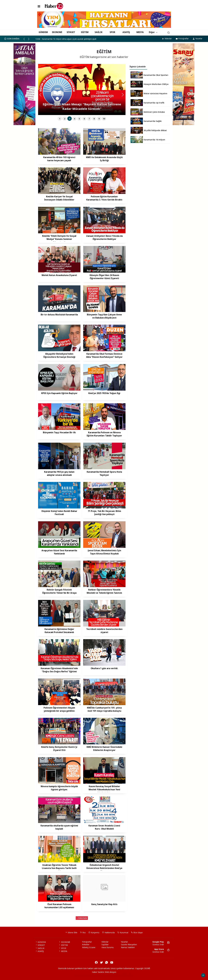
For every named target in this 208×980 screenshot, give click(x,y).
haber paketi (93, 975)
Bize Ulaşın (137, 933)
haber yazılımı (81, 975)
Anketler (86, 945)
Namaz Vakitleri (128, 947)
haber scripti (105, 975)
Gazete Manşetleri (129, 945)
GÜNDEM (43, 32)
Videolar (167, 38)
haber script (128, 975)
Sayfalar (105, 945)
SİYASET (71, 32)
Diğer (152, 32)
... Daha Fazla (82, 918)
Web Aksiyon (111, 972)
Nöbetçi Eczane (89, 947)
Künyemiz (94, 933)
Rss (83, 933)
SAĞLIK (99, 32)
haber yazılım (116, 975)
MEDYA (140, 32)
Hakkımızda (108, 933)
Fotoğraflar (182, 38)
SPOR (112, 32)
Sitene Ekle (71, 933)
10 (104, 119)
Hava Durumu (108, 947)
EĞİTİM (85, 32)
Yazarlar (197, 38)
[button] (25, 40)
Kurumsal (123, 933)
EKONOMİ (57, 32)
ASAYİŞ (126, 32)
